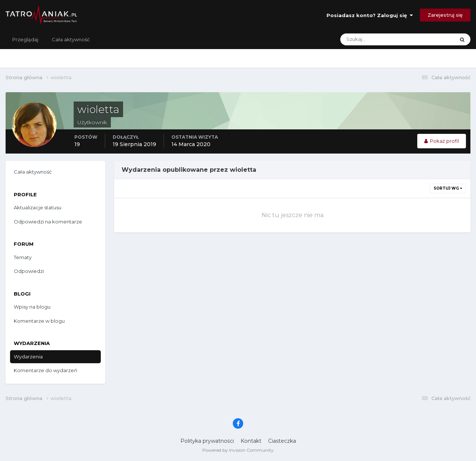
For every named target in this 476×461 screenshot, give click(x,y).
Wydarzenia (28, 357)
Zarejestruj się (445, 15)
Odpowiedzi (29, 271)
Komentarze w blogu (39, 321)
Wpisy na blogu (32, 307)
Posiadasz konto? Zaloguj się (370, 15)
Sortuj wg (448, 188)
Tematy (23, 257)
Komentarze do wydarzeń (46, 370)
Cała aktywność (71, 39)
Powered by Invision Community (238, 450)
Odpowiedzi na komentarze (48, 222)
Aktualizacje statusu (38, 207)
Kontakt (251, 441)
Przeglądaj (25, 39)
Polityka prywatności (207, 441)
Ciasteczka (282, 441)
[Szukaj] (368, 39)
